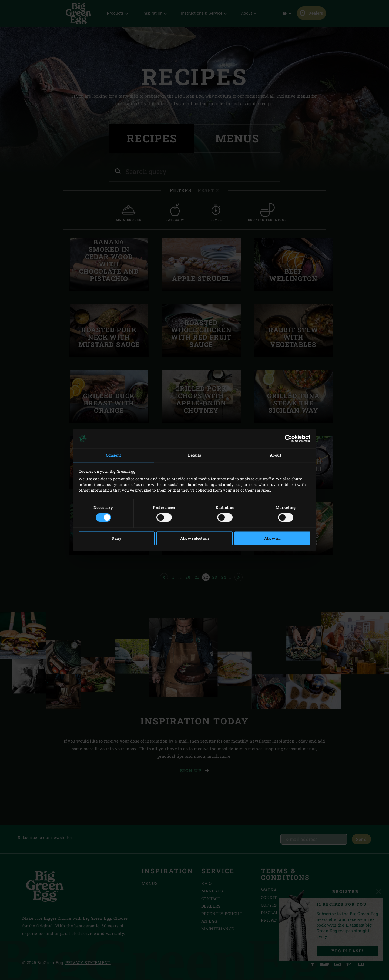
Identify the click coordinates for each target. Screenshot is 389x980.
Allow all (272, 538)
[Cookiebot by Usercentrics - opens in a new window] (287, 438)
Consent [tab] (114, 455)
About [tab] (276, 455)
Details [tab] (195, 455)
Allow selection (194, 538)
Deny (117, 538)
